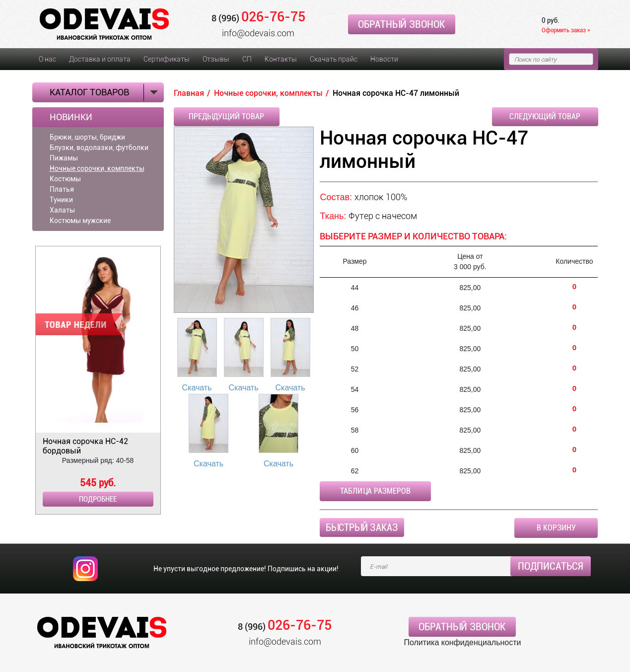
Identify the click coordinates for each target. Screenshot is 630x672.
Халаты (62, 210)
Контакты (281, 59)
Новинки (71, 117)
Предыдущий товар (226, 116)
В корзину (556, 528)
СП (247, 59)
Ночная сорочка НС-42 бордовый (85, 446)
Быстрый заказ (362, 527)
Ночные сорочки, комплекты (97, 168)
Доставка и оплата (100, 59)
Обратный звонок (402, 24)
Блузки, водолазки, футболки (99, 148)
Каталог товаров (89, 92)
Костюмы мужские (80, 221)
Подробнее (98, 499)
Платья (62, 189)
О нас (47, 59)
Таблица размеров (375, 491)
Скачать (197, 388)
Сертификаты (167, 59)
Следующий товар (545, 116)
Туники (61, 200)
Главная (189, 93)
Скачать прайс (334, 59)
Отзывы (216, 59)
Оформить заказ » (566, 30)
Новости (384, 59)
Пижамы (64, 158)
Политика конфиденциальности (462, 642)
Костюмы (65, 179)
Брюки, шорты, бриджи (87, 137)
